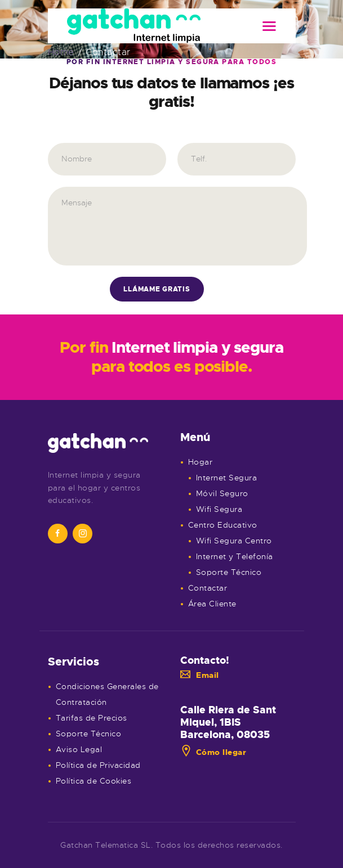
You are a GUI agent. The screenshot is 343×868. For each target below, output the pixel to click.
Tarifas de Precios (92, 718)
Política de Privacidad (98, 765)
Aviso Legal (79, 749)
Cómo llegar (213, 752)
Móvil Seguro (222, 493)
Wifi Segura (219, 509)
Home (61, 53)
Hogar (201, 462)
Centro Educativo (223, 525)
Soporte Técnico (229, 572)
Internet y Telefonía (235, 556)
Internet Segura (227, 478)
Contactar (208, 588)
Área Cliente (212, 604)
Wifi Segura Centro (234, 541)
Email (200, 675)
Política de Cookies (94, 781)
